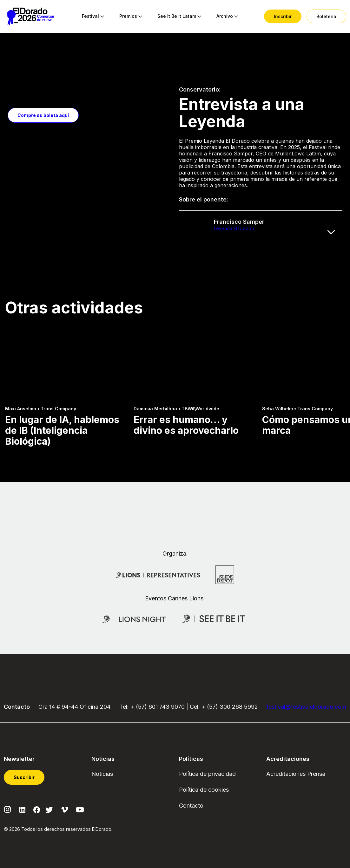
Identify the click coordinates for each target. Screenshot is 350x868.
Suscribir (24, 777)
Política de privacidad (207, 774)
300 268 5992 (239, 707)
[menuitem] (90, 17)
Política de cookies (204, 790)
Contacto (191, 806)
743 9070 (172, 707)
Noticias (102, 774)
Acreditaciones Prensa (296, 774)
